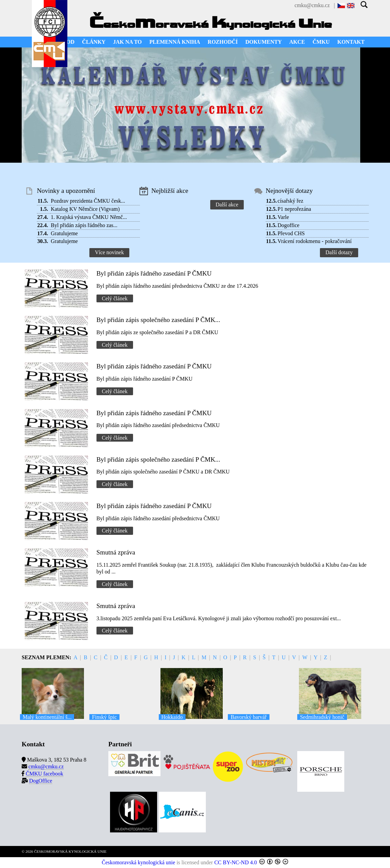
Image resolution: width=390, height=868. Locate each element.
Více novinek (109, 252)
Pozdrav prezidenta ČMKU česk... (88, 201)
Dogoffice (289, 225)
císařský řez (290, 201)
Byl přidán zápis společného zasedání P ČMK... (158, 320)
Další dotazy (339, 252)
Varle (283, 217)
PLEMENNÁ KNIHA (175, 42)
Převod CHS (291, 233)
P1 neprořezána (294, 209)
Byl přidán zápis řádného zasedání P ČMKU (154, 273)
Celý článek (115, 298)
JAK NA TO (127, 42)
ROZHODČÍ (223, 42)
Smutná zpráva (116, 552)
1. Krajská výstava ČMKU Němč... (89, 217)
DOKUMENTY (264, 42)
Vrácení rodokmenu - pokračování (315, 241)
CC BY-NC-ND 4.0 (236, 862)
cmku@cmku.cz (312, 5)
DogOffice (41, 781)
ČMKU (321, 42)
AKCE (297, 42)
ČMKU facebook (45, 774)
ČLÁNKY (94, 42)
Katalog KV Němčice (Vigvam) (85, 209)
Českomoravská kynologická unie (139, 862)
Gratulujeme (64, 233)
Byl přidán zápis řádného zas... (84, 225)
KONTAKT (351, 42)
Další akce (227, 205)
